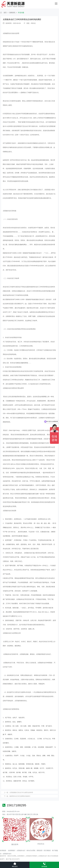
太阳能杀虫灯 (21, 850)
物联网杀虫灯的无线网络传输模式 (20, 796)
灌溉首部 (40, 850)
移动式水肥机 (31, 850)
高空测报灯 (47, 850)
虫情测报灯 (12, 850)
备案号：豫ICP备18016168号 (10, 859)
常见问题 (21, 13)
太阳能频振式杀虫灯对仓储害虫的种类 (21, 792)
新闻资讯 (12, 13)
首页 (5, 13)
